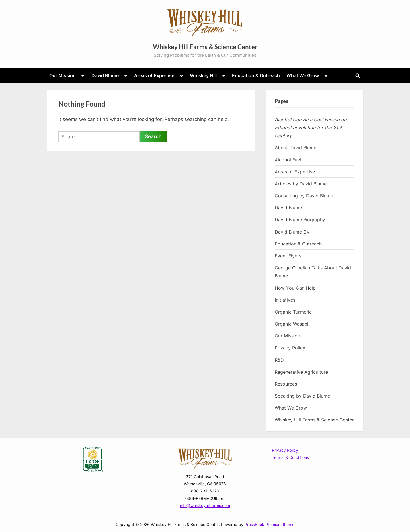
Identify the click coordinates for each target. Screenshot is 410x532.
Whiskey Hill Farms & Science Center (205, 47)
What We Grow (303, 75)
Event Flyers (288, 256)
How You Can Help (295, 288)
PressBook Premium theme (269, 525)
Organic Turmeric (293, 312)
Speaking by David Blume (302, 396)
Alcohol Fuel (288, 160)
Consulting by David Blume (304, 196)
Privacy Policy (290, 348)
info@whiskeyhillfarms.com (205, 505)
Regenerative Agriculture (301, 372)
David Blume (105, 75)
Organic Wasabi (292, 324)
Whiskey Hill (203, 75)
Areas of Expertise (154, 75)
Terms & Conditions (290, 457)
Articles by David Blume (301, 184)
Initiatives (285, 300)
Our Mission (62, 75)
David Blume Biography (300, 220)
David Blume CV (292, 232)
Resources (286, 384)
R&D (279, 360)
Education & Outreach (256, 75)
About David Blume (296, 148)
